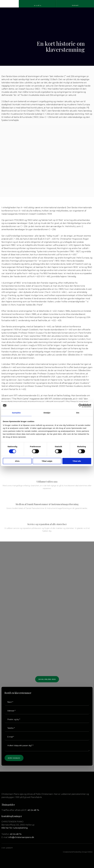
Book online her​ (47, 679)
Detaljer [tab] (47, 413)
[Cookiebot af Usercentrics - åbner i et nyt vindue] (80, 406)
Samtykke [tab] (16, 413)
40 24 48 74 (33, 810)
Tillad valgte (47, 461)
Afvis (17, 461)
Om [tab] (78, 413)
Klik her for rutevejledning (15, 828)
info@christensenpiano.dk (21, 837)
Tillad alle (77, 461)
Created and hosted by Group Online (78, 852)
